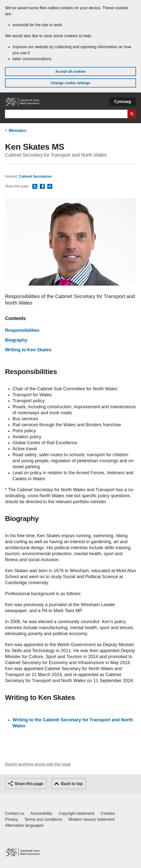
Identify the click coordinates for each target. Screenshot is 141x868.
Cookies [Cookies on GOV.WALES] (108, 813)
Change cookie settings (70, 83)
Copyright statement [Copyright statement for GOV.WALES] (77, 813)
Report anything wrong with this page (38, 764)
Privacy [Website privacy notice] (12, 819)
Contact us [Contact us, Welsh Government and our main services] (15, 813)
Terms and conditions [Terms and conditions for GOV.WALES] (43, 819)
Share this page (29, 784)
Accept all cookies (70, 71)
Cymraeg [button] (123, 102)
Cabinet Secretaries (35, 176)
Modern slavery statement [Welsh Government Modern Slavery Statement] (92, 819)
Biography (16, 340)
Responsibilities (22, 330)
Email (50, 187)
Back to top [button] (72, 784)
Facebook (42, 187)
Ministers (18, 131)
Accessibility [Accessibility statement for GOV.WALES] (41, 813)
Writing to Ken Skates (28, 350)
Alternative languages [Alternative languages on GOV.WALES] (24, 825)
